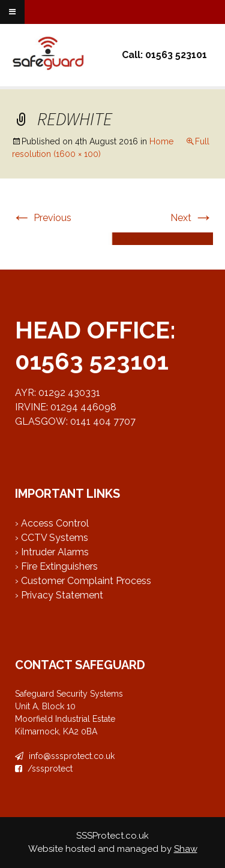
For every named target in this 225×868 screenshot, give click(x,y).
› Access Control (52, 523)
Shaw (186, 849)
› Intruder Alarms (52, 552)
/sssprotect (44, 769)
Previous (42, 218)
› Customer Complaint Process (83, 581)
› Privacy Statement (59, 595)
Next (192, 218)
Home (161, 141)
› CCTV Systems (52, 538)
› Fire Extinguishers (56, 566)
